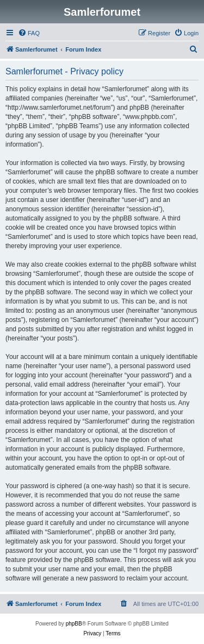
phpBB (74, 624)
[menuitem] (29, 33)
